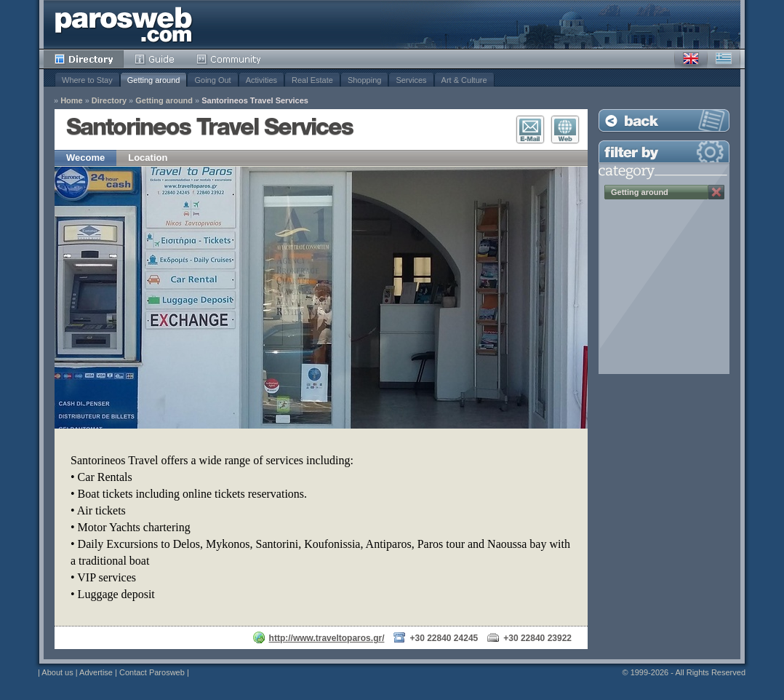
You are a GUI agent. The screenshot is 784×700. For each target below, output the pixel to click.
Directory (84, 59)
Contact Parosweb (152, 672)
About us (57, 672)
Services (411, 80)
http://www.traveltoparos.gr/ (327, 638)
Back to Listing (664, 120)
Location (148, 158)
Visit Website (565, 130)
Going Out (212, 80)
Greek (724, 59)
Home (72, 101)
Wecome (85, 158)
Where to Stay (87, 80)
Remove (716, 192)
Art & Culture (464, 80)
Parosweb (124, 24)
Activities (261, 80)
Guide (155, 59)
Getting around (154, 80)
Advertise (96, 672)
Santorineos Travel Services (255, 101)
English (691, 59)
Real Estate (312, 80)
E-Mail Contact (530, 130)
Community (229, 59)
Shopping (365, 80)
